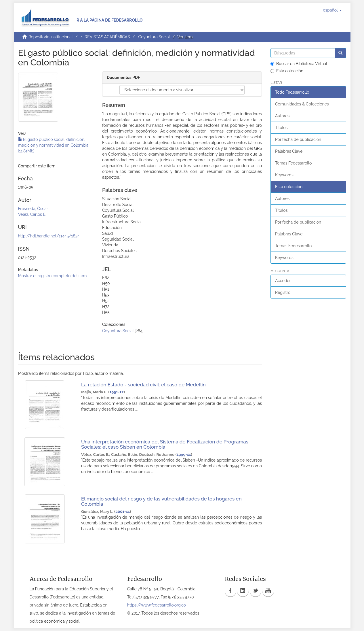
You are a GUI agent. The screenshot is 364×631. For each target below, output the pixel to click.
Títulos (281, 128)
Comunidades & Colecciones (302, 104)
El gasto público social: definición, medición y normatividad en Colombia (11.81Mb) (53, 145)
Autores (282, 116)
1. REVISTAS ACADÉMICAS (105, 37)
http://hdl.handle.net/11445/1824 (49, 236)
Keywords (284, 175)
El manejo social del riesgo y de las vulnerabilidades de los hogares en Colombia (161, 501)
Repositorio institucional (51, 37)
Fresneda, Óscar (33, 209)
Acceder (283, 281)
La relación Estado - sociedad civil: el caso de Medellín (143, 385)
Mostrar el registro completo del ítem (53, 276)
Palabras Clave (289, 151)
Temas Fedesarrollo (293, 163)
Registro (283, 292)
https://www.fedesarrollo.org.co (157, 605)
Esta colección (287, 71)
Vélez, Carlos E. (32, 214)
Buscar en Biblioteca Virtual (299, 64)
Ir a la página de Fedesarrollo (109, 20)
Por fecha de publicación (298, 139)
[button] (332, 10)
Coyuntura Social (154, 37)
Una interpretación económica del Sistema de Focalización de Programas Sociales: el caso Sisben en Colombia (165, 444)
